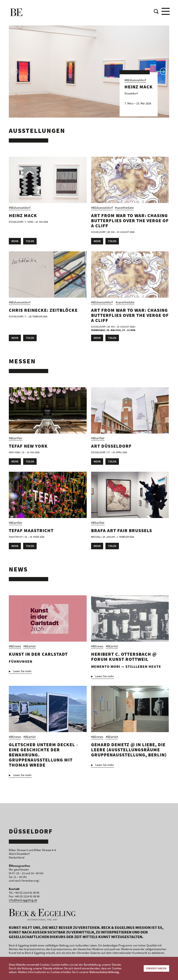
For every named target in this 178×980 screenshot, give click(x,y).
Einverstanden (156, 968)
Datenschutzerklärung (104, 972)
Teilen (30, 241)
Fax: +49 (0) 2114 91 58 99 (24, 896)
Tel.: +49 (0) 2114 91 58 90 (24, 893)
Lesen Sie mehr (22, 671)
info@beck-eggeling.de (23, 900)
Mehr (15, 241)
